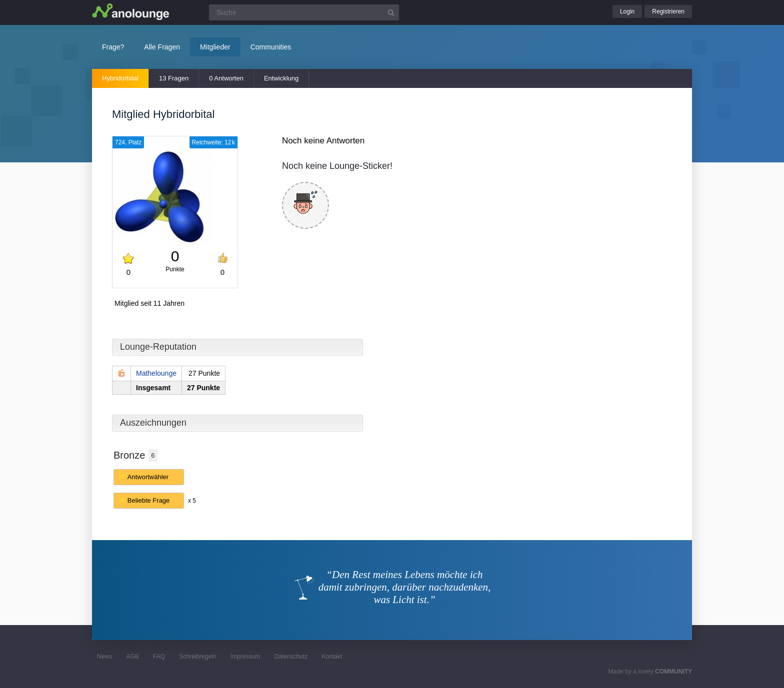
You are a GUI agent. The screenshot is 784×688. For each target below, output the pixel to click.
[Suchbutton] (391, 12)
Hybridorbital (120, 78)
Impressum (245, 657)
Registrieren (668, 11)
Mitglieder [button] (215, 47)
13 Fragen (174, 78)
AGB (132, 657)
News (104, 657)
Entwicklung (281, 78)
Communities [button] (271, 47)
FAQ (159, 657)
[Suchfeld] (304, 12)
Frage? (113, 47)
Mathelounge (156, 373)
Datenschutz (291, 657)
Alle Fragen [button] (162, 47)
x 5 (192, 501)
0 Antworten (226, 78)
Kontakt (332, 657)
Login (627, 11)
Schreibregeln (197, 657)
